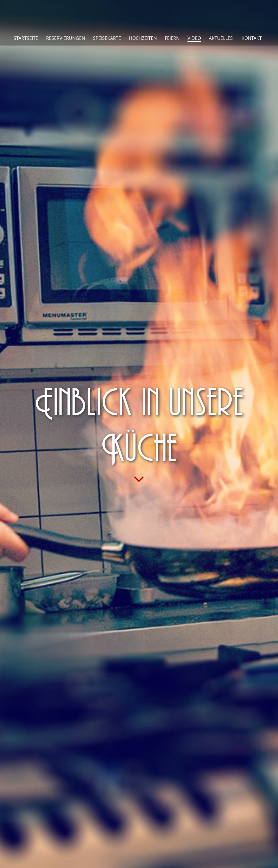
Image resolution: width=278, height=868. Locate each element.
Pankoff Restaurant (139, 15)
